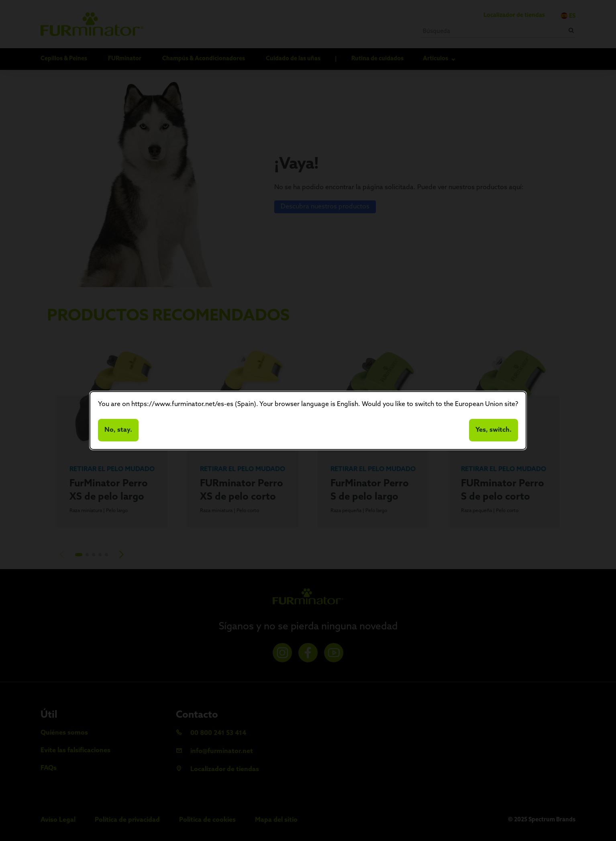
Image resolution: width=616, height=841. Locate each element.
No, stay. (118, 430)
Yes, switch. (494, 430)
